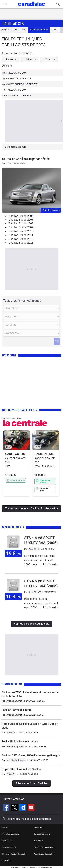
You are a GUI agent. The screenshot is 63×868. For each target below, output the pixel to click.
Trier (51, 59)
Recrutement (7, 841)
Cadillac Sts (13, 23)
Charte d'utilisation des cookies (15, 854)
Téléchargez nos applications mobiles (28, 819)
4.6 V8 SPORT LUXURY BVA (17, 95)
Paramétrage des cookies (44, 854)
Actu (24, 30)
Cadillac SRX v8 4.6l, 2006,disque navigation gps (31, 755)
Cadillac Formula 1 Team (17, 710)
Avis (15, 30)
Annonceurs (39, 827)
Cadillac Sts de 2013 (21, 243)
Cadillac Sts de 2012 (21, 239)
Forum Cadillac (12, 684)
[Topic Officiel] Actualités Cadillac (22, 769)
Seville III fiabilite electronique (20, 741)
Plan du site (38, 841)
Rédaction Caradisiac (11, 834)
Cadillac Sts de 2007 (21, 220)
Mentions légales (9, 847)
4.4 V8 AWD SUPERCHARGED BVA (20, 84)
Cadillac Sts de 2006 (21, 216)
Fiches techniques (39, 30)
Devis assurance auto (15, 147)
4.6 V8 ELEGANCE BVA (14, 90)
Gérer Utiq (6, 860)
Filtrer (32, 59)
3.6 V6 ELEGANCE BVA (14, 73)
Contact (5, 827)
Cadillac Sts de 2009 (21, 227)
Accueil (6, 30)
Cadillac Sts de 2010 (21, 231)
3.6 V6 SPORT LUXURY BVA (17, 78)
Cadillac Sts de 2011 (21, 235)
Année (12, 59)
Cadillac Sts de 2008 (21, 224)
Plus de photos (51, 210)
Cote (54, 30)
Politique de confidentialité (44, 847)
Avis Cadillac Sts (13, 527)
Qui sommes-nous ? (42, 834)
